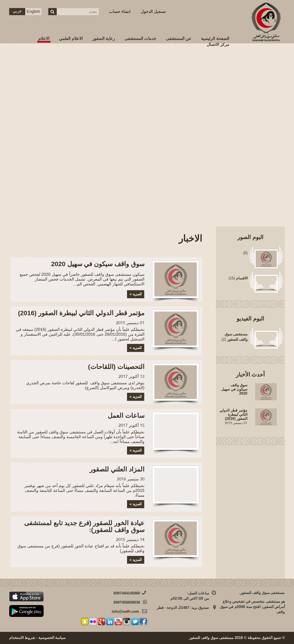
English (33, 11)
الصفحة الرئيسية (215, 39)
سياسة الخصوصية (52, 638)
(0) (245, 253)
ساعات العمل (126, 416)
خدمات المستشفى (140, 39)
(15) (238, 278)
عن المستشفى (179, 39)
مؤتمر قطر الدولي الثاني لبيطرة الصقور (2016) (81, 313)
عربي (17, 11)
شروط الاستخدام (22, 638)
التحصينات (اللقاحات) (116, 367)
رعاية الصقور (104, 39)
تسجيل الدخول (153, 11)
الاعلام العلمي (71, 39)
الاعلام (44, 39)
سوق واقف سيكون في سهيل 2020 (98, 264)
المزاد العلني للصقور (117, 469)
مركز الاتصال (218, 45)
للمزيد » (136, 294)
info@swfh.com (126, 612)
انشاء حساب (120, 11)
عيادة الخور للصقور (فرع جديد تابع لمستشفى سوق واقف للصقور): (84, 526)
